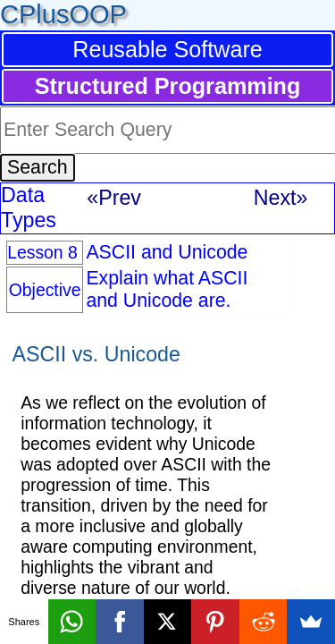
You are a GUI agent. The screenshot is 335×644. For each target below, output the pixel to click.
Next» (281, 198)
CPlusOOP (63, 14)
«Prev (114, 198)
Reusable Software (167, 49)
